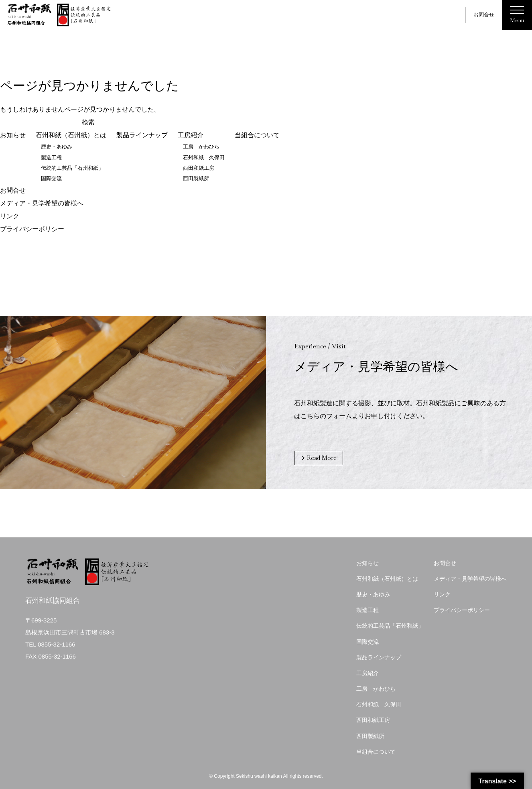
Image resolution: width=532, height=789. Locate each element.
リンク (10, 216)
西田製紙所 (196, 178)
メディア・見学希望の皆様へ (42, 203)
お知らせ (13, 135)
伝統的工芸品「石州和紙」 (72, 168)
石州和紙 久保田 (204, 158)
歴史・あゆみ (57, 147)
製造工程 (51, 158)
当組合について (257, 135)
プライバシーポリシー (32, 229)
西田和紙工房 (199, 168)
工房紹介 (191, 135)
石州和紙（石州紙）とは (71, 135)
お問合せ (484, 15)
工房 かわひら (201, 147)
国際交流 (51, 178)
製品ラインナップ (142, 135)
